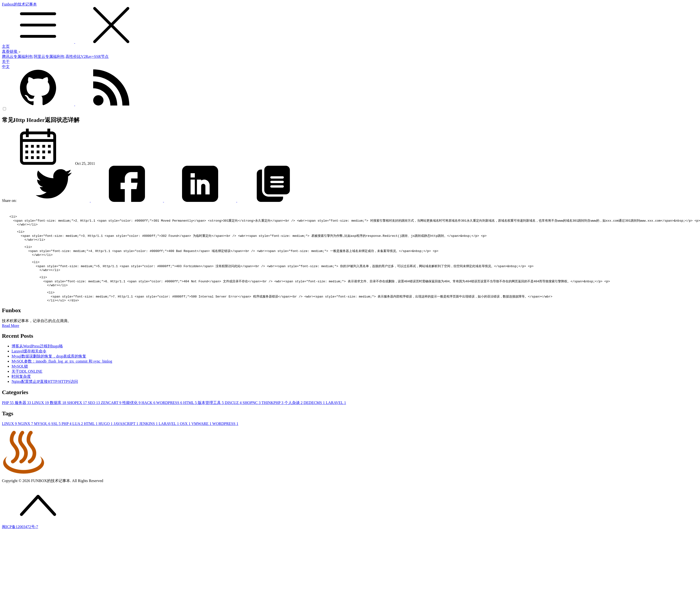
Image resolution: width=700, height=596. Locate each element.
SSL (56, 437)
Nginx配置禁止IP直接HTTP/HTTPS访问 (45, 395)
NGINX (26, 437)
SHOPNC (252, 416)
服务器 (23, 416)
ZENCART (112, 416)
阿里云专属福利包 (49, 56)
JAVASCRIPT (126, 437)
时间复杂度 (21, 390)
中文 (6, 67)
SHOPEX (78, 416)
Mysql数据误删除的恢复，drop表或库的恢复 (49, 370)
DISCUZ (234, 416)
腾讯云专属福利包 (17, 56)
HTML (191, 416)
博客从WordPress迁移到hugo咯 (37, 360)
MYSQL (43, 437)
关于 (6, 62)
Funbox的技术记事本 (350, 23)
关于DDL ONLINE (27, 385)
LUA (78, 437)
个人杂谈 (294, 416)
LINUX (41, 416)
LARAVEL (336, 416)
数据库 (59, 416)
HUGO (106, 437)
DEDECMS (315, 416)
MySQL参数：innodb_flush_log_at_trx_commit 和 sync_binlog (62, 375)
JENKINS (149, 437)
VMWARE (202, 437)
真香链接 (11, 51)
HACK (149, 416)
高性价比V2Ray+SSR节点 (87, 56)
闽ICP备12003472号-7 (20, 540)
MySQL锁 (20, 380)
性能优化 (132, 416)
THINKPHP (273, 416)
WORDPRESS (170, 416)
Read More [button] (11, 339)
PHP (8, 416)
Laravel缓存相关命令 (29, 365)
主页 (6, 46)
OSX (186, 437)
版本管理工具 (211, 416)
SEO (94, 416)
